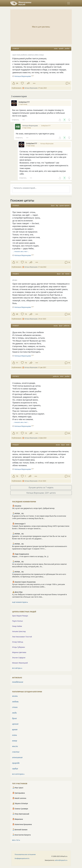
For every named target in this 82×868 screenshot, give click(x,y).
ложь (56, 49)
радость (67, 326)
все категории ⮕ (18, 774)
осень (15, 735)
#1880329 (16, 49)
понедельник (18, 682)
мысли (15, 746)
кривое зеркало (64, 206)
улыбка (67, 49)
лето (62, 376)
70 (17, 476)
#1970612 (16, 376)
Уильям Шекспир (19, 631)
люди (68, 445)
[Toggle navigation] (69, 3)
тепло (67, 274)
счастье (16, 752)
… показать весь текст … (21, 251)
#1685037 (16, 326)
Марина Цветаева (19, 652)
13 (26, 262)
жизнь (56, 326)
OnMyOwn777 (46, 126)
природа (16, 763)
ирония (15, 724)
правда (61, 49)
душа (53, 206)
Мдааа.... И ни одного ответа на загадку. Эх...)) (30, 556)
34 (17, 83)
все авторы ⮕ (17, 668)
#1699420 (16, 206)
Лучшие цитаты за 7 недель (41, 487)
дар (57, 206)
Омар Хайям (17, 626)
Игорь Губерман (19, 647)
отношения (17, 757)
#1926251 (16, 445)
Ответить (15, 120)
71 (17, 363)
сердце (15, 769)
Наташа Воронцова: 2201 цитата (41, 493)
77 (17, 262)
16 (26, 314)
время (15, 729)
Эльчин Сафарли (19, 658)
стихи (15, 707)
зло (63, 274)
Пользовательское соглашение (25, 854)
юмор (15, 741)
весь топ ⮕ (16, 840)
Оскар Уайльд (18, 642)
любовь (15, 702)
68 (17, 314)
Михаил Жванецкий (20, 663)
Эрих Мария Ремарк (20, 616)
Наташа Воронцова (47, 144)
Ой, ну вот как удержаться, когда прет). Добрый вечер (33, 508)
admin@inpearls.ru (61, 860)
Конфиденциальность (22, 858)
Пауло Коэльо (18, 621)
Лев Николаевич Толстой (22, 637)
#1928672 (16, 274)
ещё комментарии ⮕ (20, 602)
